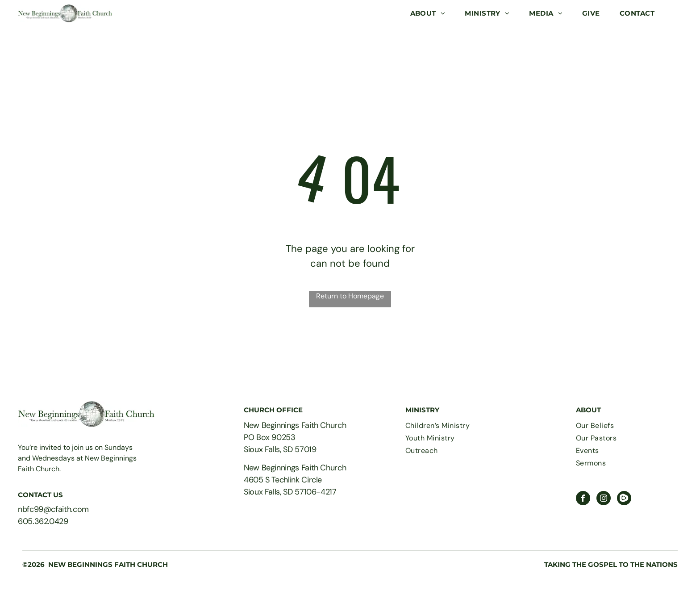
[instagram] (604, 499)
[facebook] (583, 499)
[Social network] (624, 499)
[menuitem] (428, 14)
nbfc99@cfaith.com (53, 509)
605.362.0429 (43, 521)
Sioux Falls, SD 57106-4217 (290, 492)
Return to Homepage (350, 296)
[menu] (680, 13)
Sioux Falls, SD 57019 (280, 449)
